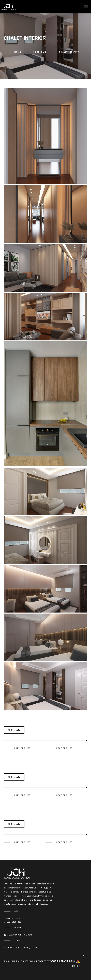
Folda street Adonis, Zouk (22, 948)
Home (18, 52)
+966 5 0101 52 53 (12, 922)
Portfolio (40, 52)
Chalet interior (69, 52)
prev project (22, 748)
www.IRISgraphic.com (63, 961)
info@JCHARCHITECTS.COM (18, 935)
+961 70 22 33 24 (12, 919)
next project (64, 748)
